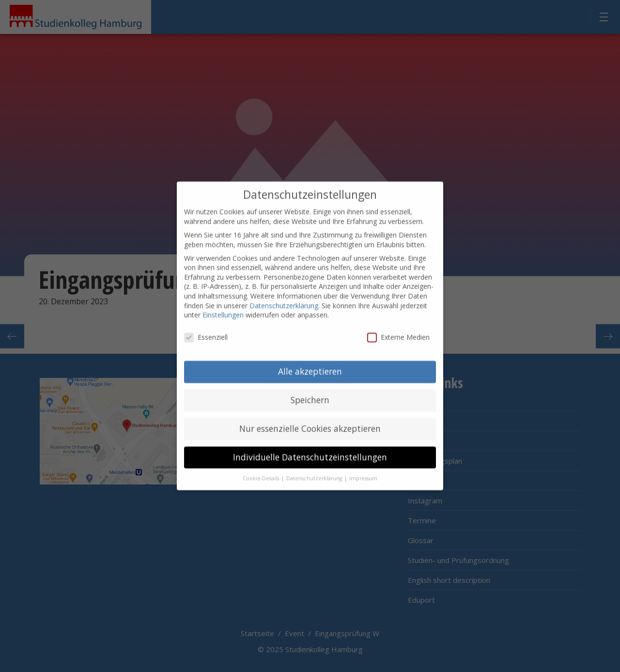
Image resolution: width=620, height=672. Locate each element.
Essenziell (206, 327)
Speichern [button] (310, 390)
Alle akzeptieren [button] (310, 361)
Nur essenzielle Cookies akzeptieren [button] (310, 418)
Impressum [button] (363, 468)
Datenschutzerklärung (284, 295)
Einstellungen (223, 305)
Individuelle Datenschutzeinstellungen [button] (310, 447)
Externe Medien (398, 327)
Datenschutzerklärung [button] (315, 468)
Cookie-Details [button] (262, 468)
